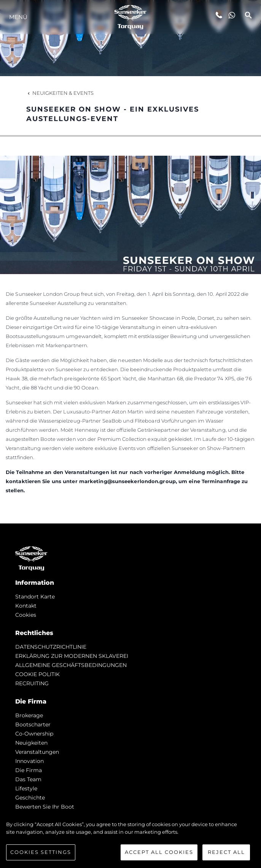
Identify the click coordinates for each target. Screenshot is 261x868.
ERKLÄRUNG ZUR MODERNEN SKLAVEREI (72, 656)
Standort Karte (35, 597)
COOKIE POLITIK (37, 674)
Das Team (28, 779)
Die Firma (29, 770)
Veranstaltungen (37, 752)
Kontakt (26, 606)
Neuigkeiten (31, 743)
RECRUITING (32, 683)
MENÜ (18, 17)
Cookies (26, 615)
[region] (130, 841)
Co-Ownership (34, 734)
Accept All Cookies (159, 852)
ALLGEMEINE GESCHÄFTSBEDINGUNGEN (71, 665)
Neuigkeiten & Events (60, 93)
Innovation (29, 761)
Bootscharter (33, 724)
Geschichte (30, 798)
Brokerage (29, 715)
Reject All (226, 852)
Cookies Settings (41, 852)
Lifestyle (26, 788)
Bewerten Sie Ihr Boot (45, 807)
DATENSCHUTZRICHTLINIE (51, 647)
